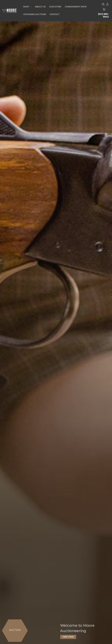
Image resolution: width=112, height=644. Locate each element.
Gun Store (55, 7)
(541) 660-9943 (103, 15)
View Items (68, 637)
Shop (27, 7)
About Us (40, 7)
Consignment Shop (76, 7)
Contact (55, 14)
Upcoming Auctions (35, 14)
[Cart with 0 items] (104, 9)
